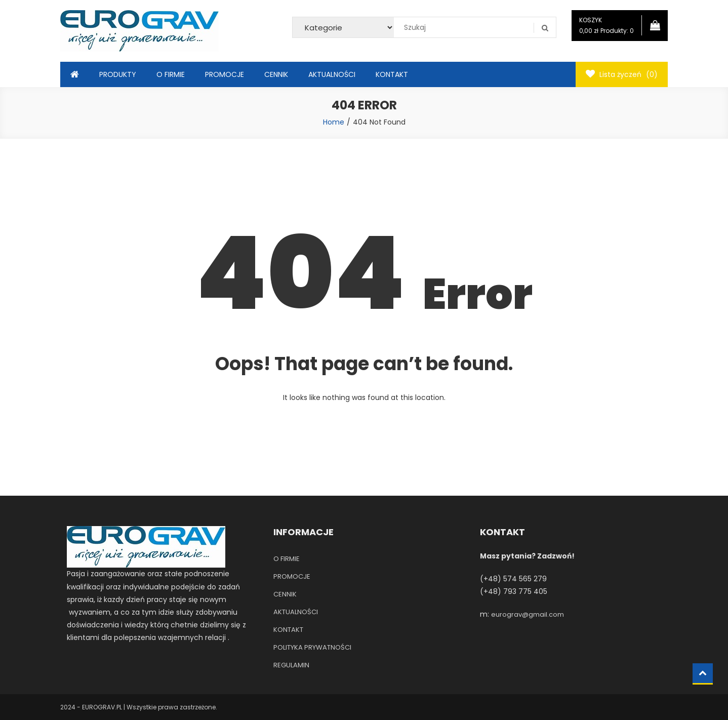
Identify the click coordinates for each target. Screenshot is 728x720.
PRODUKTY (118, 74)
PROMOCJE (225, 74)
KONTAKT (392, 74)
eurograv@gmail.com (528, 614)
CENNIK (276, 74)
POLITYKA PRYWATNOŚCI (312, 647)
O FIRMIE (171, 74)
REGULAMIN (291, 665)
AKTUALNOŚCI (332, 74)
